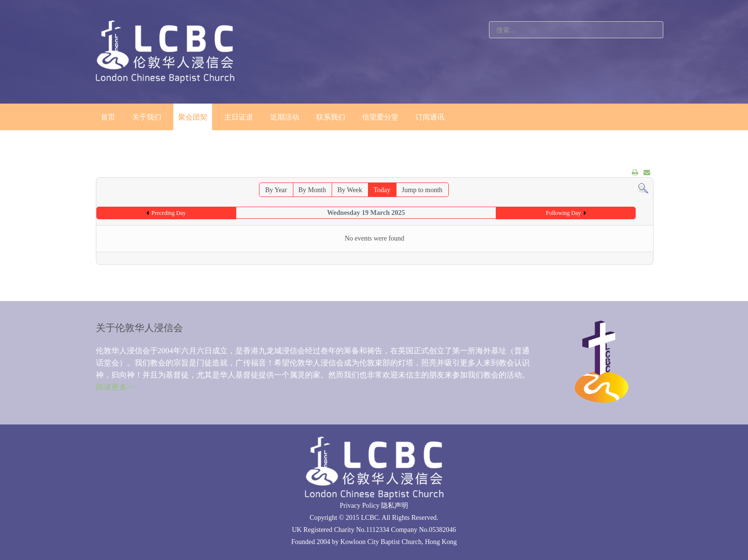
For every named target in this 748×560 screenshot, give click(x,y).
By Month (312, 190)
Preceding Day (169, 213)
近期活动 (285, 117)
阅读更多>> (116, 387)
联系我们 (331, 117)
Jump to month (422, 190)
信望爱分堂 (380, 117)
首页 (108, 117)
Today (382, 190)
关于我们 (147, 117)
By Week (350, 190)
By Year (276, 190)
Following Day (563, 213)
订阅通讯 (430, 117)
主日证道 (239, 117)
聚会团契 (193, 117)
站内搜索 (489, 22)
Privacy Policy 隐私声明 (374, 506)
